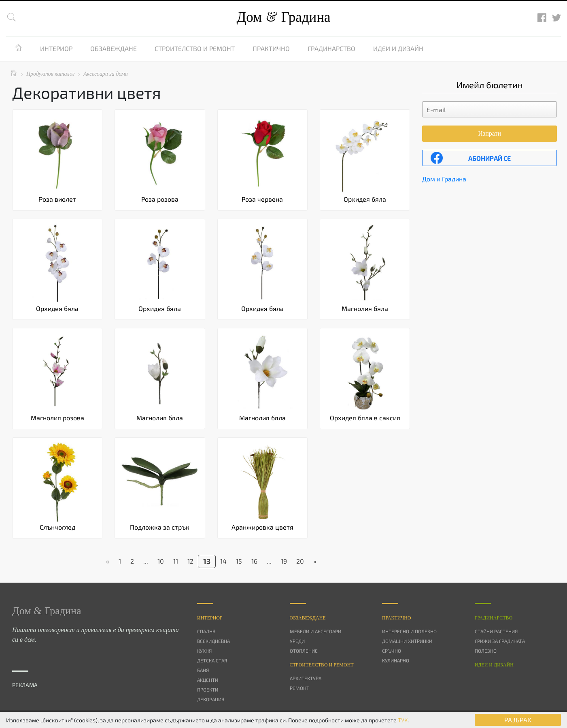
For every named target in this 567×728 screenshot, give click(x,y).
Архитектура (306, 678)
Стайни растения (496, 631)
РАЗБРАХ (518, 720)
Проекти (208, 690)
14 (223, 561)
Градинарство (331, 48)
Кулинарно (396, 660)
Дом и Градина (444, 179)
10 (161, 561)
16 (254, 561)
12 (190, 561)
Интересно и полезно (409, 631)
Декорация (211, 699)
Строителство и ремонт (195, 48)
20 (300, 561)
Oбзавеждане (308, 618)
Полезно (486, 651)
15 (239, 561)
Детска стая (212, 660)
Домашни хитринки (407, 641)
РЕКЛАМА (25, 685)
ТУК (403, 720)
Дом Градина (283, 17)
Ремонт (299, 688)
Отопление (304, 651)
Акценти (208, 680)
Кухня (204, 651)
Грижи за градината (500, 641)
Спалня (206, 631)
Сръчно (392, 651)
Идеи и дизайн (398, 48)
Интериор (56, 48)
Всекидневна (213, 641)
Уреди (297, 641)
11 (176, 561)
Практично (271, 48)
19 (284, 561)
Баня (203, 670)
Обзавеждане (114, 48)
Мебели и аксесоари (315, 631)
